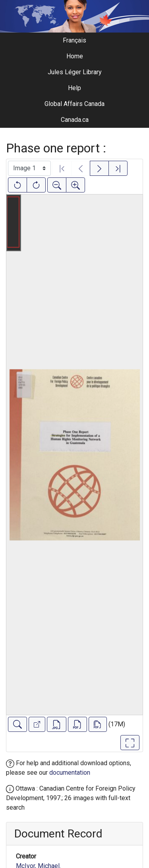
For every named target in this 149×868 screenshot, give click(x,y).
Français (74, 40)
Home (75, 56)
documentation (70, 773)
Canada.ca (75, 120)
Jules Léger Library (75, 72)
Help (74, 88)
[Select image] (29, 168)
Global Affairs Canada (74, 104)
